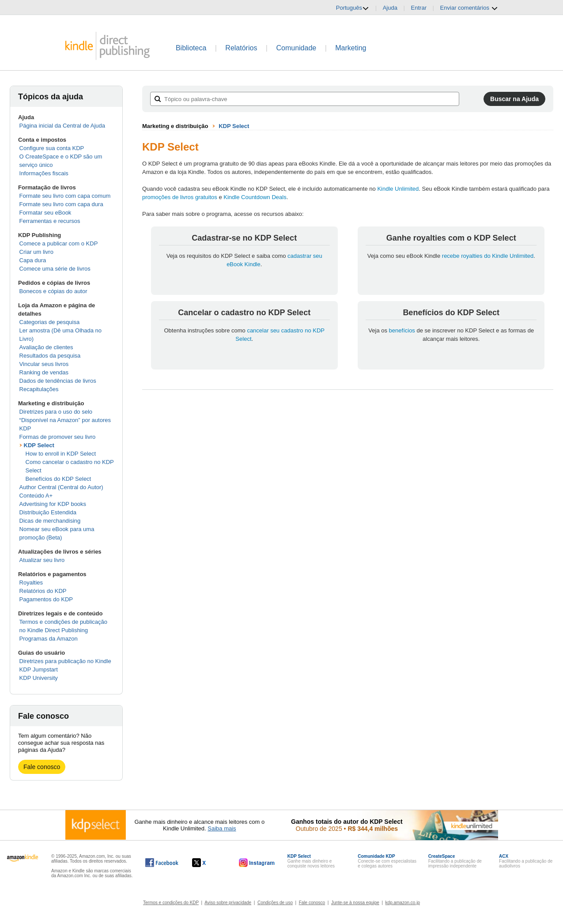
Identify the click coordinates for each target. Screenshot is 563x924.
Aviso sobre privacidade (228, 903)
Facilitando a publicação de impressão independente (455, 861)
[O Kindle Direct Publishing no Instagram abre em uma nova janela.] (257, 863)
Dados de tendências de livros (58, 381)
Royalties (31, 583)
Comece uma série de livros (55, 269)
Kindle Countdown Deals (255, 197)
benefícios (402, 330)
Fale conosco (42, 767)
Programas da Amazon (49, 639)
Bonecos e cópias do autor (53, 291)
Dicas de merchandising (50, 521)
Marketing (351, 48)
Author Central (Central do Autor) (61, 487)
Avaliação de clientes (46, 347)
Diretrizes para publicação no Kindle (65, 661)
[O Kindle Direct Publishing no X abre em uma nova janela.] (208, 863)
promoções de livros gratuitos (180, 197)
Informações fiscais (44, 173)
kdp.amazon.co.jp (403, 903)
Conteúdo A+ (36, 496)
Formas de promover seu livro (58, 437)
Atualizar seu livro (42, 560)
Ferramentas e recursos (50, 221)
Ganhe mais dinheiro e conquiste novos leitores (311, 861)
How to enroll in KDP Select (61, 454)
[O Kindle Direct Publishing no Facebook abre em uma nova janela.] (162, 863)
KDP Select (39, 445)
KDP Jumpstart (39, 669)
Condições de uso (275, 903)
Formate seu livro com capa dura (61, 204)
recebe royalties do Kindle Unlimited (488, 256)
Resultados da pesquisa (50, 356)
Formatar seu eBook (45, 213)
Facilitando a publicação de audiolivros (526, 861)
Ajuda (390, 8)
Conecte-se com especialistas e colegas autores (387, 861)
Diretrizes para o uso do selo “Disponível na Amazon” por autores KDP (65, 420)
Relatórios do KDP (43, 591)
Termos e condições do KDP (171, 903)
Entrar (419, 8)
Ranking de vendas (44, 372)
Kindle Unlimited (398, 189)
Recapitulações (39, 389)
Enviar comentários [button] (469, 8)
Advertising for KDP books (53, 504)
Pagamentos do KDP (46, 599)
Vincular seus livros (44, 364)
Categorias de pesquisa (50, 322)
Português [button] (353, 8)
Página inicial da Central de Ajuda (62, 126)
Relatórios (241, 48)
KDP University (39, 678)
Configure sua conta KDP (52, 148)
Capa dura (33, 260)
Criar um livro (36, 252)
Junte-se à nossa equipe (355, 903)
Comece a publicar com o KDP (59, 243)
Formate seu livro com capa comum (65, 196)
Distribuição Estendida (48, 512)
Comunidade (296, 48)
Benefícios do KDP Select (59, 479)
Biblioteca (191, 48)
